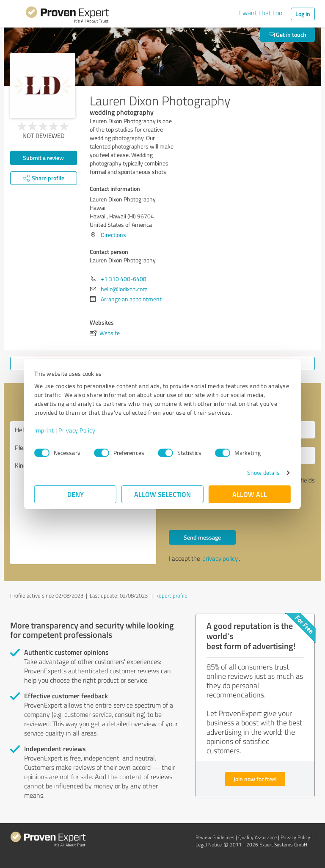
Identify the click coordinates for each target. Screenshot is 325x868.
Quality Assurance (258, 837)
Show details (263, 473)
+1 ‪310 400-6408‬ (124, 279)
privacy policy (220, 558)
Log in (303, 14)
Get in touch (288, 34)
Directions (113, 235)
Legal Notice (209, 845)
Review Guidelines (215, 837)
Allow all (250, 494)
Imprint (44, 430)
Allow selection (162, 494)
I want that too (261, 13)
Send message (202, 537)
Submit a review (43, 158)
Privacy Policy (77, 430)
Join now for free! (255, 779)
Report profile (171, 595)
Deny (76, 494)
